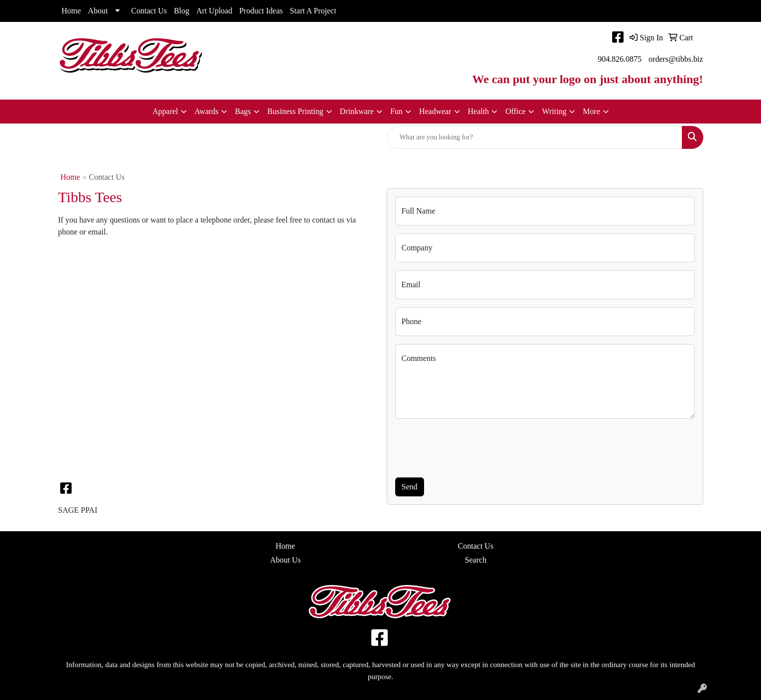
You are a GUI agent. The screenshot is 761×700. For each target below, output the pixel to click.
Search (476, 560)
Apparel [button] (165, 111)
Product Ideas (261, 11)
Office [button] (515, 111)
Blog (181, 11)
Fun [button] (396, 111)
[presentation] (471, 446)
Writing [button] (554, 111)
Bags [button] (243, 111)
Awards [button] (207, 111)
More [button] (592, 111)
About (98, 11)
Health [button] (479, 111)
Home (71, 11)
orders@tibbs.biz (676, 59)
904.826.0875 (620, 59)
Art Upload (214, 11)
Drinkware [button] (357, 111)
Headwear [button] (435, 111)
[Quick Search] (535, 137)
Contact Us (149, 11)
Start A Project (313, 11)
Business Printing (295, 111)
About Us (285, 560)
